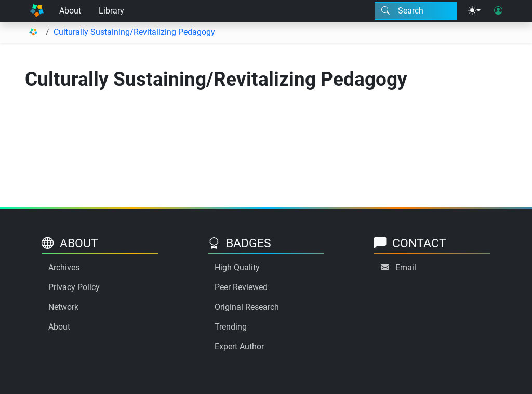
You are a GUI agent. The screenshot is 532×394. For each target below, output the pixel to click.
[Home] (37, 11)
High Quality (237, 267)
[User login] (498, 11)
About (70, 11)
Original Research (247, 307)
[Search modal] (416, 11)
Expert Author (239, 346)
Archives (64, 267)
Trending (231, 327)
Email (406, 267)
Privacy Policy (74, 287)
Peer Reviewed (241, 287)
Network (63, 307)
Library (111, 11)
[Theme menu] (474, 11)
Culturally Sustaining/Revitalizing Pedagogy (134, 32)
